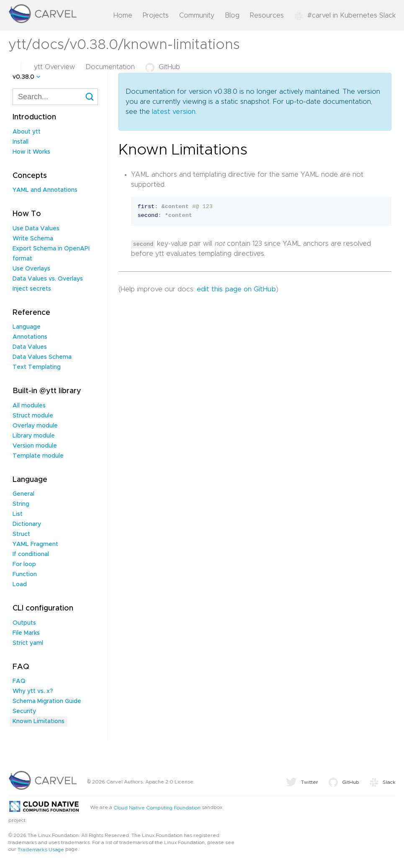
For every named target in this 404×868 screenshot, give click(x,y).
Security (24, 711)
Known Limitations (39, 721)
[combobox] (55, 97)
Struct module (33, 416)
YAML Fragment (35, 544)
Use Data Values (36, 229)
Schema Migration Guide (47, 701)
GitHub (163, 67)
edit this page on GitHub (236, 289)
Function (25, 574)
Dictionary (27, 524)
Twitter (302, 782)
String (21, 504)
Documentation (110, 67)
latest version (174, 112)
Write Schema (33, 239)
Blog (232, 15)
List (18, 514)
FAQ (19, 681)
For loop (24, 564)
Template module (38, 456)
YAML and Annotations (45, 190)
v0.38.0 (23, 77)
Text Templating (37, 367)
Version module (35, 446)
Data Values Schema (42, 357)
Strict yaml (28, 643)
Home (123, 15)
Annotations (30, 337)
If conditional (31, 554)
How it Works (31, 152)
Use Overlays (31, 269)
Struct (21, 534)
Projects (156, 15)
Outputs (24, 623)
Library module (34, 436)
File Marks (26, 633)
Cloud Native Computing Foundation (157, 808)
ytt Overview (54, 67)
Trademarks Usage (41, 850)
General (23, 494)
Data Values (30, 347)
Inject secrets (32, 289)
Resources (267, 15)
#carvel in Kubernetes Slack (345, 15)
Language (27, 327)
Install (21, 142)
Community (197, 15)
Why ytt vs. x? (33, 691)
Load (20, 585)
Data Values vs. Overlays (48, 279)
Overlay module (35, 426)
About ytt (27, 132)
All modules (29, 406)
